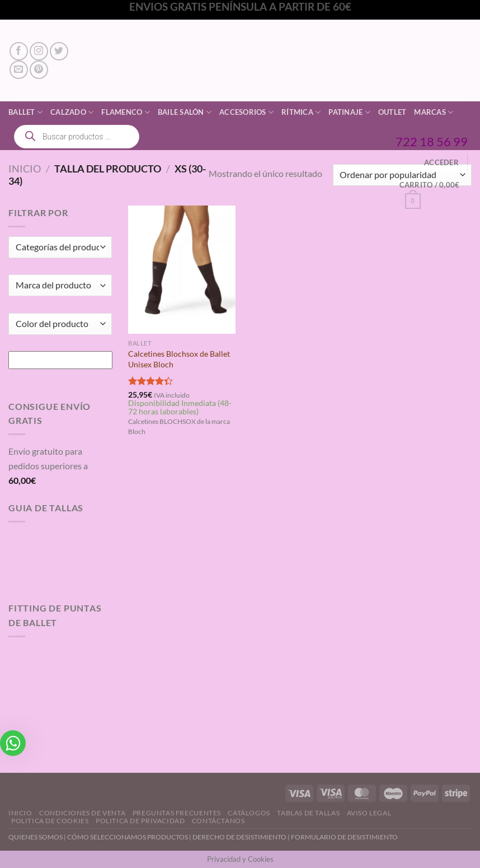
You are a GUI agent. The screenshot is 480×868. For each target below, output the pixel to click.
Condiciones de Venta (82, 813)
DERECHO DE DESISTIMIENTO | (242, 837)
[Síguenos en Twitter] (59, 51)
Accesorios (246, 112)
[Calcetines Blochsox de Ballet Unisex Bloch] (182, 270)
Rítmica (301, 112)
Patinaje (349, 112)
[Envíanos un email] (19, 70)
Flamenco (126, 112)
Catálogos (249, 813)
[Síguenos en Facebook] (19, 51)
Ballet (25, 112)
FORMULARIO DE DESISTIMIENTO (344, 837)
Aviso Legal (369, 813)
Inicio (25, 169)
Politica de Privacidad (140, 821)
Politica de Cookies (50, 821)
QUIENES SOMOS (36, 837)
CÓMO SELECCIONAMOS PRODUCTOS (128, 837)
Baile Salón (185, 112)
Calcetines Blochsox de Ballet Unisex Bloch (179, 359)
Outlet (392, 112)
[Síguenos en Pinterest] (39, 70)
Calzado (72, 112)
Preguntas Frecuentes (177, 813)
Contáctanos (218, 821)
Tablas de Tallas (308, 813)
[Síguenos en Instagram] (39, 51)
